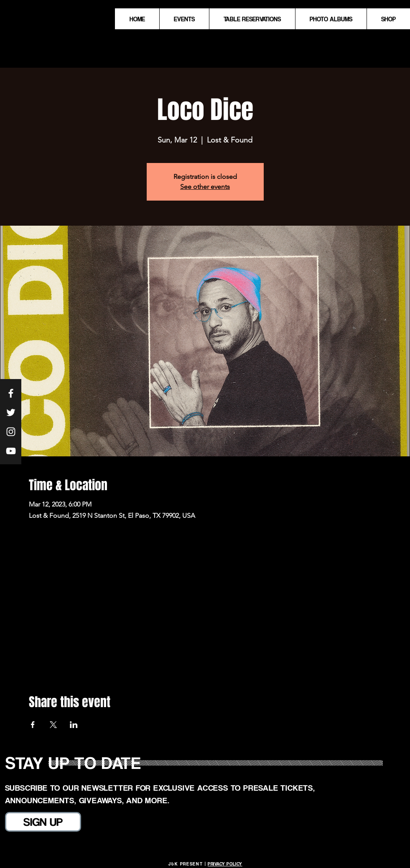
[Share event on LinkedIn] (74, 725)
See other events (205, 187)
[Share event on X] (53, 725)
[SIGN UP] (43, 822)
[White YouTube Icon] (11, 451)
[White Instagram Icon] (11, 432)
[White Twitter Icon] (11, 412)
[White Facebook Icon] (11, 393)
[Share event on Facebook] (33, 725)
